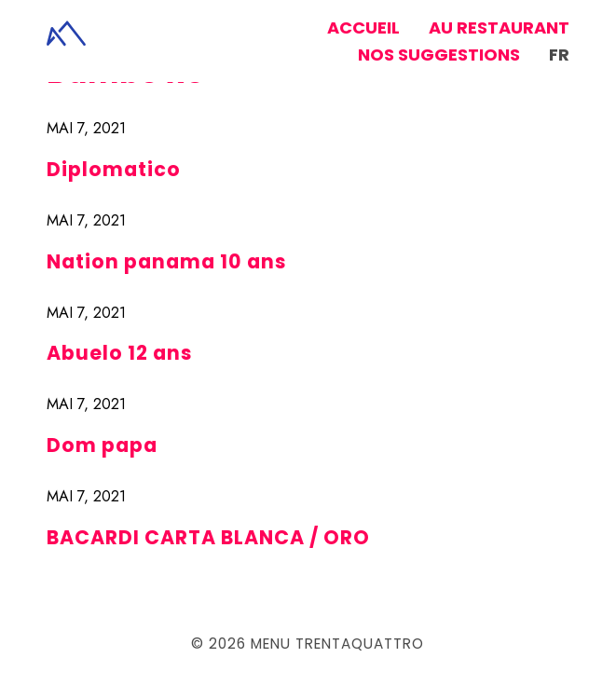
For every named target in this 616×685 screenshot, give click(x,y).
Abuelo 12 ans (120, 353)
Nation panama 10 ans (167, 261)
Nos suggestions (439, 55)
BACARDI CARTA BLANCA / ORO (208, 537)
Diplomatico (114, 169)
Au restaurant (499, 27)
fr (559, 55)
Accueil (363, 27)
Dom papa (102, 445)
